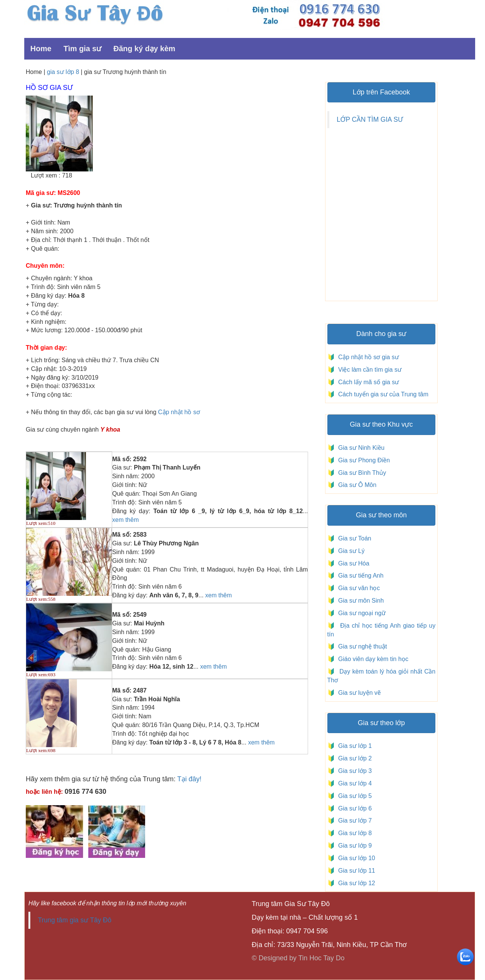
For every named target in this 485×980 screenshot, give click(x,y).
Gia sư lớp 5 (353, 796)
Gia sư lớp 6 (353, 808)
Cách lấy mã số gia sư (368, 382)
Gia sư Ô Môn (356, 485)
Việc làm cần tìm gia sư (369, 370)
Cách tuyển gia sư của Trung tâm (383, 394)
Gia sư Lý (350, 551)
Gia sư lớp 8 (353, 833)
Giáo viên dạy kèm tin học (372, 659)
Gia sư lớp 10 (355, 858)
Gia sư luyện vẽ (359, 693)
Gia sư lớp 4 (353, 783)
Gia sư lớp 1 (353, 746)
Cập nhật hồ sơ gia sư (368, 357)
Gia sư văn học (357, 588)
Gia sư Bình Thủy (361, 473)
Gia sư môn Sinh (359, 601)
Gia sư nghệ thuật (362, 646)
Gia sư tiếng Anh (359, 576)
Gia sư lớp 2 (353, 758)
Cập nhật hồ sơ (179, 412)
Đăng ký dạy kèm (144, 49)
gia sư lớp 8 (63, 72)
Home (41, 49)
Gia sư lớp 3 (353, 771)
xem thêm (125, 520)
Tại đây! (189, 779)
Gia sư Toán (353, 538)
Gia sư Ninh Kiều (360, 448)
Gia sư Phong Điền (362, 460)
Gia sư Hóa (352, 563)
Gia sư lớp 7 (353, 821)
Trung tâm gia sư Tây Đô (75, 920)
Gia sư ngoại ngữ (361, 613)
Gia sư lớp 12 (355, 883)
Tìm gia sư (83, 49)
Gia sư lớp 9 (353, 846)
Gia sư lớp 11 (355, 871)
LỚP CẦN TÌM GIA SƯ (370, 119)
